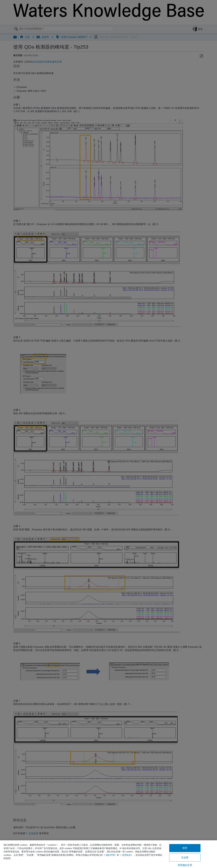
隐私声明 (110, 855)
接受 (185, 848)
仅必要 (185, 857)
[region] (108, 854)
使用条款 (127, 855)
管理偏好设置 (185, 865)
